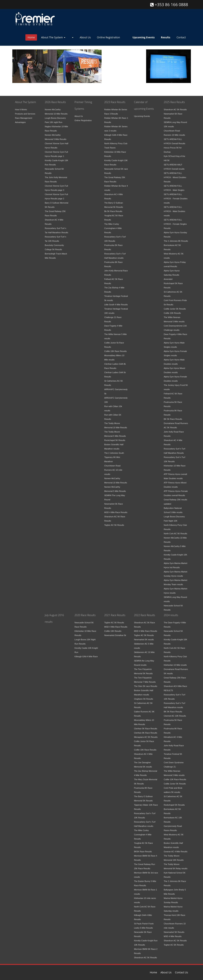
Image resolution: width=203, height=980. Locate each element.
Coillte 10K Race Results (115, 349)
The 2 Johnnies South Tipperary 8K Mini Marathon (114, 455)
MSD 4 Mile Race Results (116, 510)
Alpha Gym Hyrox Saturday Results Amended (172, 273)
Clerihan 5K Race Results (146, 726)
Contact (181, 37)
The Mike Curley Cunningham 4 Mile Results (113, 226)
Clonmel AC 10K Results (175, 714)
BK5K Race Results (143, 849)
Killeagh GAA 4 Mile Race (86, 654)
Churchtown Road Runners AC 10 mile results (113, 468)
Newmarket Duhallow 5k (115, 633)
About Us (85, 37)
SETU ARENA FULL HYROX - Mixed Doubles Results (175, 175)
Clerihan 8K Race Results (146, 731)
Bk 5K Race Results (113, 209)
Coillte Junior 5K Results (175, 307)
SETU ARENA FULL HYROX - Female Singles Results (175, 222)
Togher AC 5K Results (114, 523)
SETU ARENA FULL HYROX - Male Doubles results (174, 209)
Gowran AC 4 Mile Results (176, 849)
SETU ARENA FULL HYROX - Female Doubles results (176, 196)
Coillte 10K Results (172, 311)
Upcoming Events (142, 114)
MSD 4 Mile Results (173, 934)
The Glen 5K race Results (146, 684)
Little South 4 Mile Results (116, 302)
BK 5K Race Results (173, 417)
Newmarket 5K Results (174, 930)
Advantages (20, 120)
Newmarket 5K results (144, 637)
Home (31, 37)
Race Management (24, 116)
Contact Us (182, 972)
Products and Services (25, 112)
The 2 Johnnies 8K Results (176, 239)
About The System (53, 37)
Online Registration (108, 37)
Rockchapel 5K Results (115, 438)
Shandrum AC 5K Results (175, 107)
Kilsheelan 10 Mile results (175, 663)
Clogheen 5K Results (143, 697)
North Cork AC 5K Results (175, 531)
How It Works (21, 107)
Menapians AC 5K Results (146, 735)
